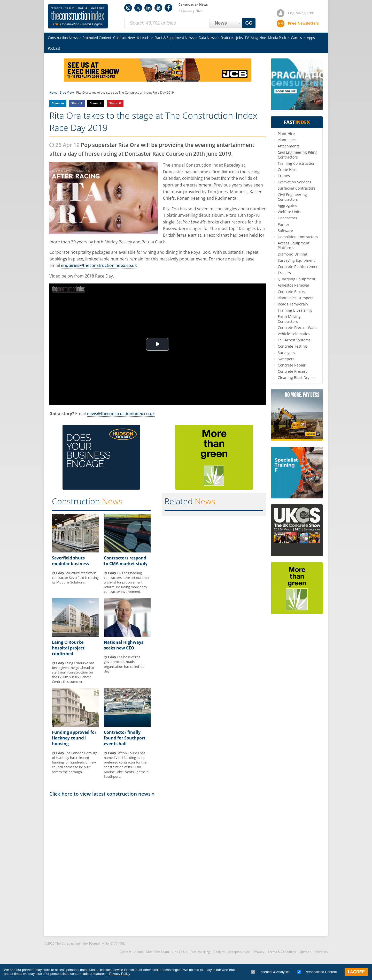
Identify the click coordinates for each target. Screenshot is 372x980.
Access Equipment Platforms (294, 245)
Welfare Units (289, 212)
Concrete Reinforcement (299, 267)
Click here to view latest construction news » (102, 794)
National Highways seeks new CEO (124, 645)
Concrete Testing (292, 346)
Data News (207, 38)
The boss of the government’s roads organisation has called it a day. (124, 664)
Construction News (63, 38)
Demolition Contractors (298, 237)
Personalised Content (317, 972)
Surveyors (286, 353)
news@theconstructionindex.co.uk (121, 414)
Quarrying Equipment (297, 279)
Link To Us (180, 952)
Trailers (284, 273)
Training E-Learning (295, 310)
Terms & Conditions (282, 952)
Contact (125, 952)
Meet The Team (158, 952)
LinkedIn (148, 8)
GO (249, 23)
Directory (321, 952)
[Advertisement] (158, 866)
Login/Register (301, 13)
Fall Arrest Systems (294, 340)
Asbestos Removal (293, 285)
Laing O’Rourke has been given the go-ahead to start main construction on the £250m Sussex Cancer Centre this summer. (73, 672)
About (139, 952)
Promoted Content (97, 38)
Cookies (219, 952)
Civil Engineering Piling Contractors (298, 155)
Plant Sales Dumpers (296, 298)
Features (227, 38)
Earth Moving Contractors (289, 319)
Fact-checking (200, 952)
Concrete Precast (292, 371)
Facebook (168, 8)
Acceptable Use (239, 952)
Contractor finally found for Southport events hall (125, 738)
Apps (311, 38)
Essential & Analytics (270, 972)
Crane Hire (287, 170)
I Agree (356, 972)
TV (247, 38)
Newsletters (303, 23)
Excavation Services (295, 182)
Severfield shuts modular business (70, 561)
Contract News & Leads (131, 38)
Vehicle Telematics (294, 334)
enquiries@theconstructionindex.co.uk (99, 265)
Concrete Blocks (291, 292)
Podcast (54, 48)
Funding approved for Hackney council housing (74, 738)
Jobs (239, 38)
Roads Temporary (293, 304)
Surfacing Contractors (297, 188)
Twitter (138, 8)
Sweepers (286, 359)
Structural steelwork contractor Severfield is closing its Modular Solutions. (75, 578)
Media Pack (277, 38)
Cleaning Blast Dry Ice (297, 377)
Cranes (284, 176)
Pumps (284, 224)
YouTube (158, 8)
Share (56, 103)
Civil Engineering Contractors (292, 197)
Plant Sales (287, 140)
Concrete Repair (292, 365)
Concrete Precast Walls (297, 328)
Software (285, 231)
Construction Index (78, 16)
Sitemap (305, 952)
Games (296, 38)
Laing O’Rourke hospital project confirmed (68, 648)
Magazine (258, 38)
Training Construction (297, 163)
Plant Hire (286, 134)
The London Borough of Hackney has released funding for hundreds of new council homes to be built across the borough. (75, 762)
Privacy (259, 952)
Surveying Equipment (296, 260)
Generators (287, 218)
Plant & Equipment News (174, 38)
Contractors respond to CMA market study (126, 561)
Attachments (289, 146)
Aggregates (287, 205)
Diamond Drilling (292, 254)
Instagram (128, 8)
